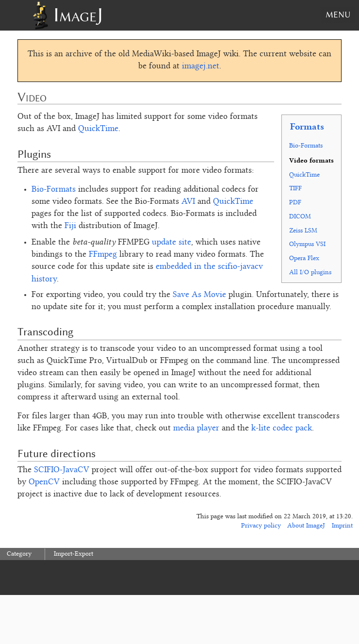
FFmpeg (103, 255)
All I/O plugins (310, 272)
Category (19, 554)
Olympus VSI (307, 244)
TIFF (295, 189)
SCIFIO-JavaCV (62, 470)
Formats (307, 126)
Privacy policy (261, 526)
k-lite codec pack (282, 429)
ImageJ (78, 15)
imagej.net (201, 66)
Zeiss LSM (303, 231)
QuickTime (304, 175)
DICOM (300, 217)
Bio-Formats (306, 146)
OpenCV (44, 482)
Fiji (70, 226)
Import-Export (73, 554)
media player (196, 429)
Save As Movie (199, 295)
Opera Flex (304, 258)
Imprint (342, 526)
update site (171, 243)
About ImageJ (306, 526)
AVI (188, 202)
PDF (295, 203)
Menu (338, 15)
